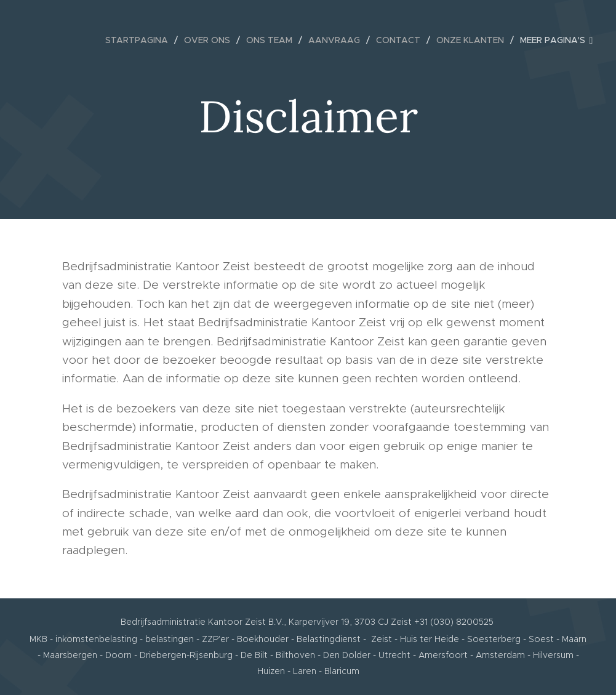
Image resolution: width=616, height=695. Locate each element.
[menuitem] (140, 40)
